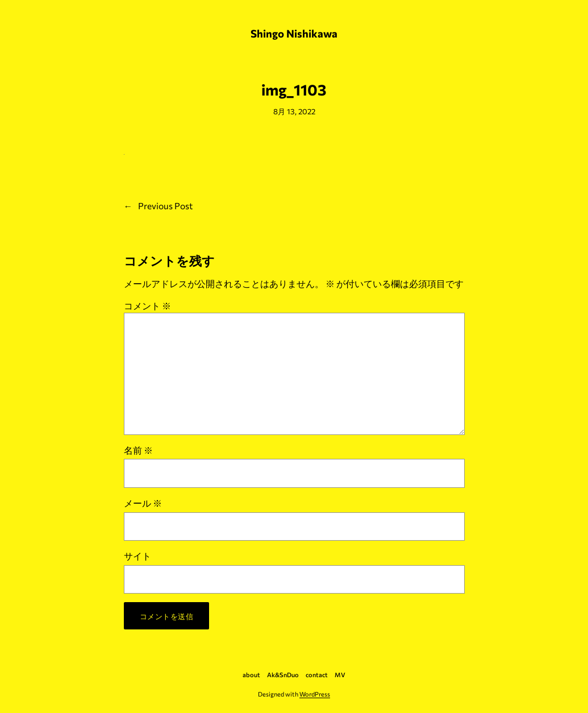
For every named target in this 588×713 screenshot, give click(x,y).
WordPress (315, 694)
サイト (137, 556)
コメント (147, 306)
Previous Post (165, 206)
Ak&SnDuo (283, 675)
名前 (138, 450)
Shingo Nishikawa (294, 33)
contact (317, 675)
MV (340, 675)
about (251, 675)
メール (143, 503)
